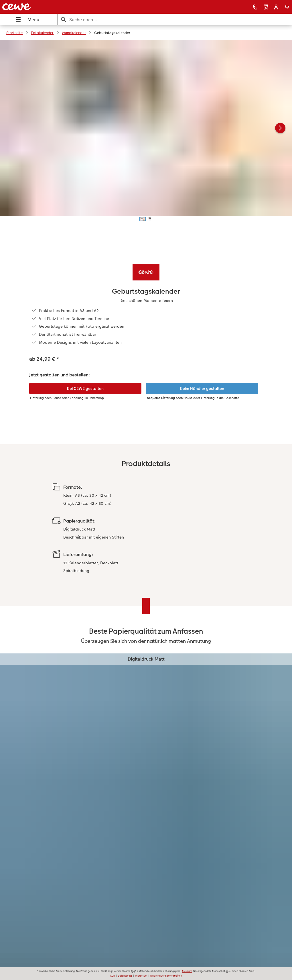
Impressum (141, 976)
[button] (276, 7)
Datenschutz (125, 976)
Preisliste (187, 971)
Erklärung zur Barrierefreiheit (166, 976)
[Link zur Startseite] (58, 7)
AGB (113, 976)
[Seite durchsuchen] (175, 20)
